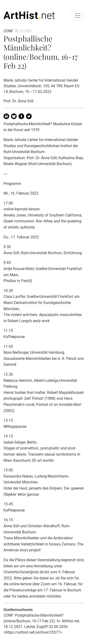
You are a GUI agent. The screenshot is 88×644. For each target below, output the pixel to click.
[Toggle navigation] (78, 16)
